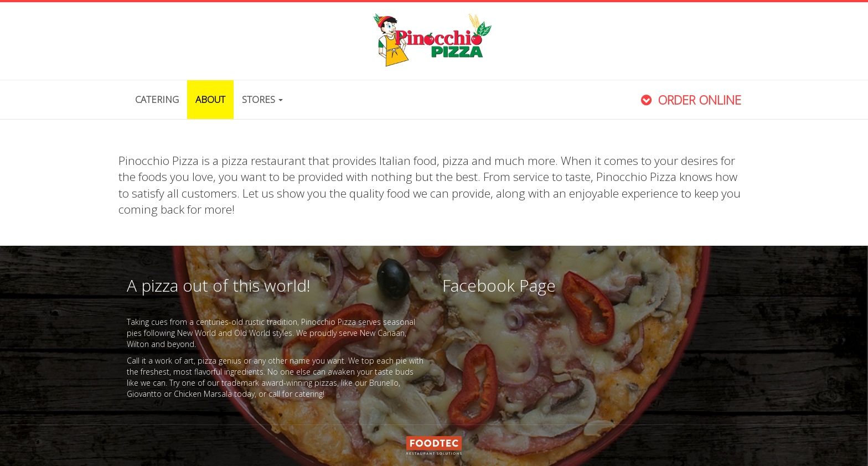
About (210, 99)
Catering (157, 99)
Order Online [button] (690, 100)
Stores (262, 99)
